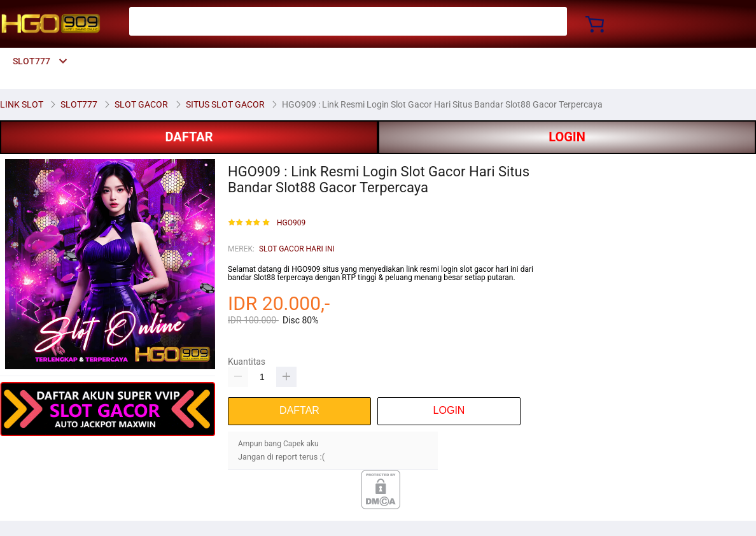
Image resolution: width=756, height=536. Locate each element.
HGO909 (291, 223)
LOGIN (567, 137)
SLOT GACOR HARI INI (297, 249)
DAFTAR (189, 137)
